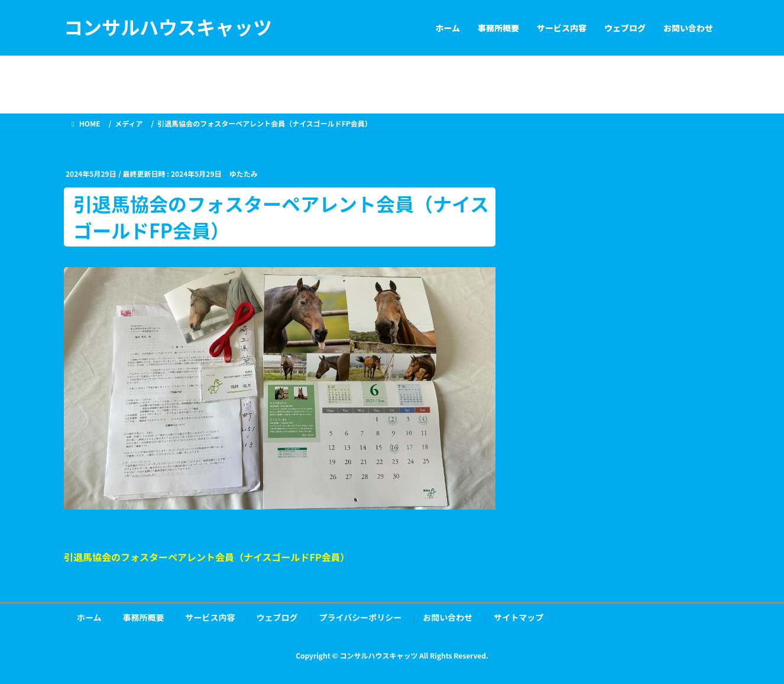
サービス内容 (210, 617)
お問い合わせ (448, 617)
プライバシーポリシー (361, 617)
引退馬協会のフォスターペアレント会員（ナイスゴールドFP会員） (207, 557)
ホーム (89, 617)
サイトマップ (519, 617)
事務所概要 (144, 617)
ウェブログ (277, 617)
